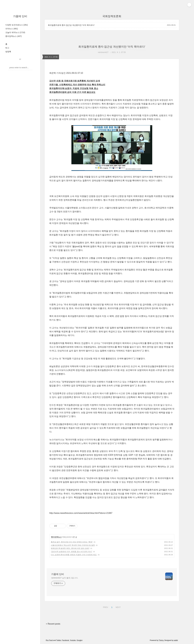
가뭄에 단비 (20, 16)
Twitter (59, 640)
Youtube (73, 640)
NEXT (118, 607)
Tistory (161, 640)
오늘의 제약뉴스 (15, 32)
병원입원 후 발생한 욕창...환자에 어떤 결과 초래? (70, 548)
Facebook (65, 640)
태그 (7, 48)
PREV (105, 607)
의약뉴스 (12, 29)
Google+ (80, 640)
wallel (176, 640)
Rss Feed (49, 640)
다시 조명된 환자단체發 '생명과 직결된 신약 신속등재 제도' (74, 555)
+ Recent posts (53, 624)
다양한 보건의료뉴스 (17, 25)
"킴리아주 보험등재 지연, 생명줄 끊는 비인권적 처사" (72, 552)
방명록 (8, 52)
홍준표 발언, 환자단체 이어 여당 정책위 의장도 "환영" (72, 542)
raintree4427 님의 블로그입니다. (65, 578)
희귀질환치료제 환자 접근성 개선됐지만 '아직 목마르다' (71, 25)
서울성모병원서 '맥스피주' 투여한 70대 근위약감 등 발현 (73, 545)
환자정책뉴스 (14, 36)
